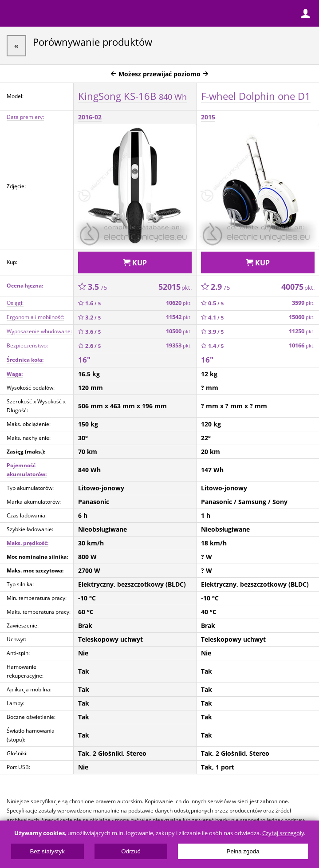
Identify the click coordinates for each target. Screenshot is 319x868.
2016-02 (90, 117)
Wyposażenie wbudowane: (39, 331)
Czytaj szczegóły (283, 833)
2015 (208, 117)
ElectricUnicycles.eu (64, 14)
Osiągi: (15, 303)
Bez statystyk (47, 851)
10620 (179, 303)
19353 (179, 345)
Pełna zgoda (243, 851)
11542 (179, 317)
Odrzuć (131, 851)
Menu (13, 13)
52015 (175, 287)
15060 (302, 317)
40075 (298, 287)
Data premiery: (25, 117)
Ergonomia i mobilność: (35, 317)
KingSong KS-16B (132, 96)
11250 (302, 331)
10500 (179, 331)
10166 (302, 345)
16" (84, 360)
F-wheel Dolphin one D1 (256, 96)
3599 (303, 303)
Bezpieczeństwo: (27, 345)
